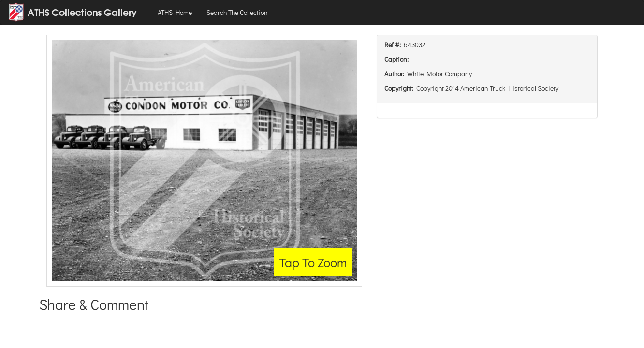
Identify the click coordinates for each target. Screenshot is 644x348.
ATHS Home (175, 12)
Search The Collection (237, 12)
